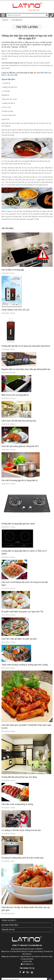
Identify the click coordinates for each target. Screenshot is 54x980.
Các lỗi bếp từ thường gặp (13, 270)
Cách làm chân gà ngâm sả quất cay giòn (19, 639)
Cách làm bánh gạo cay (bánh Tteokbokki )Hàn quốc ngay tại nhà (26, 726)
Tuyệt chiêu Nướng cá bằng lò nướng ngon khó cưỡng (25, 665)
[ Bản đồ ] (29, 954)
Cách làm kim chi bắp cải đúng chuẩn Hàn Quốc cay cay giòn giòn (26, 909)
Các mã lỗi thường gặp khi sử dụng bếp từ (20, 480)
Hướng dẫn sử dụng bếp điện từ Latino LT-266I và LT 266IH (24, 552)
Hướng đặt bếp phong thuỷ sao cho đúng (19, 777)
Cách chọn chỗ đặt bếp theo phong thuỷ (19, 421)
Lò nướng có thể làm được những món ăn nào (21, 830)
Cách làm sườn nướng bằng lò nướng (17, 804)
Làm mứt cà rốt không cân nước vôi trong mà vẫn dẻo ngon (25, 584)
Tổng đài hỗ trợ (27, 930)
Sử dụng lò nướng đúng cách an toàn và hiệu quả (22, 858)
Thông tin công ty (27, 920)
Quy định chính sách (27, 925)
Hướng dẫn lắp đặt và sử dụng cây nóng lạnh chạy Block (26, 346)
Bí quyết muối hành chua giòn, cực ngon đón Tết (22, 612)
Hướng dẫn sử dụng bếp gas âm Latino (18, 524)
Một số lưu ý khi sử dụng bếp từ (15, 395)
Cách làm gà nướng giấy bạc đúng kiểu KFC (20, 446)
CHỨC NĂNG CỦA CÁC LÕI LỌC (15, 310)
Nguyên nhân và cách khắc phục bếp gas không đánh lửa (26, 369)
